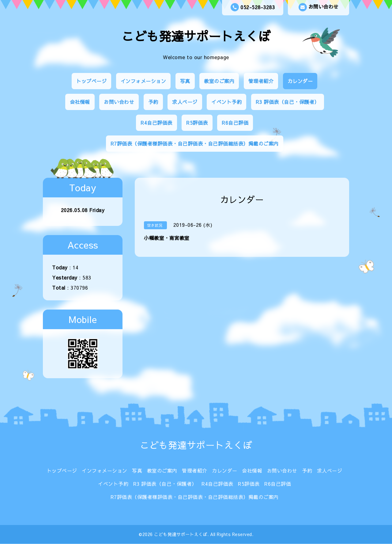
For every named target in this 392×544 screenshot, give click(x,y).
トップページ (91, 81)
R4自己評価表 (156, 123)
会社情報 (80, 102)
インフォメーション (143, 81)
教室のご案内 (219, 81)
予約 (153, 102)
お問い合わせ (319, 7)
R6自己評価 (235, 123)
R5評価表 (197, 123)
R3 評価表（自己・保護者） (288, 102)
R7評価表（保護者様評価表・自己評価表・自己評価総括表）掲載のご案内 (195, 143)
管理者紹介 (261, 81)
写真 (185, 81)
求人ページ (185, 102)
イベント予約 (226, 102)
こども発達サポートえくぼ (196, 36)
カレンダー (300, 81)
